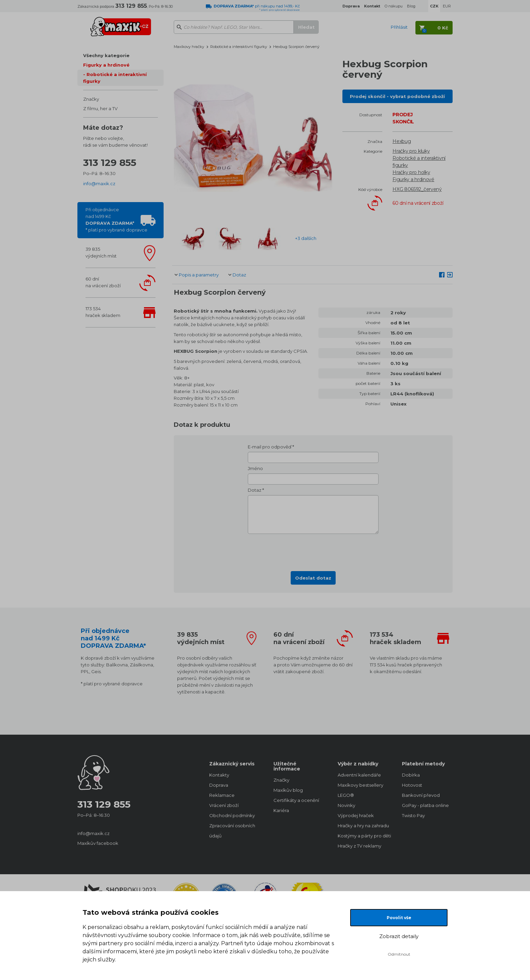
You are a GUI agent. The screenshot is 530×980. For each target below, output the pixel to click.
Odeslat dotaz (313, 578)
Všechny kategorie (106, 55)
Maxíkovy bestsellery (360, 785)
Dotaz (239, 275)
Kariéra (281, 810)
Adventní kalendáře (359, 775)
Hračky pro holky (411, 172)
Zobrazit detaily (399, 936)
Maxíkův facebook (98, 843)
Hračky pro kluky (411, 151)
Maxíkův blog (288, 790)
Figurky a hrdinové (106, 65)
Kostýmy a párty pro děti (363, 836)
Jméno (255, 468)
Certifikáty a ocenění (296, 800)
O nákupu (394, 6)
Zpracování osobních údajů (232, 831)
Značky (91, 99)
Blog (411, 6)
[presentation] (313, 550)
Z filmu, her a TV (100, 108)
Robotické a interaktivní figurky (115, 78)
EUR (447, 6)
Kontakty (219, 775)
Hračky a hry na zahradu (363, 826)
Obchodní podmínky (232, 815)
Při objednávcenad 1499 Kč (116, 220)
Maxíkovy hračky (189, 47)
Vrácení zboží (224, 805)
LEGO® (346, 795)
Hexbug (402, 141)
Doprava (219, 785)
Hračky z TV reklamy (359, 846)
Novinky (346, 805)
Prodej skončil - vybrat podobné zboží (397, 96)
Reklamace (222, 795)
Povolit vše (399, 918)
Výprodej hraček (356, 815)
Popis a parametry (199, 275)
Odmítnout (399, 954)
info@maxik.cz (99, 183)
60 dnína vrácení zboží (103, 282)
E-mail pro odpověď (270, 447)
